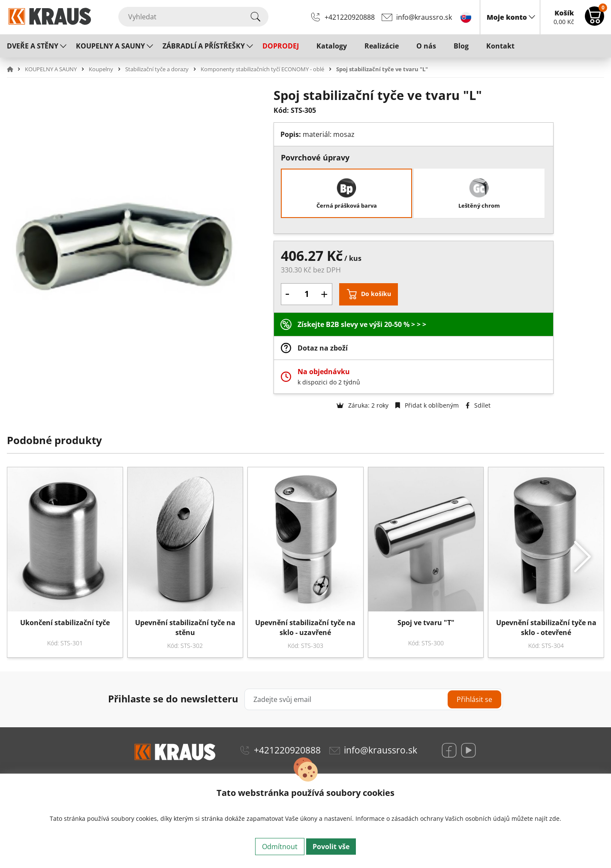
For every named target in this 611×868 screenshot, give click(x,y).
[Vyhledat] (193, 17)
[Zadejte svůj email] (374, 699)
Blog (461, 46)
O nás (426, 46)
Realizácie (382, 46)
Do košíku (376, 294)
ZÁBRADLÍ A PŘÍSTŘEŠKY (204, 46)
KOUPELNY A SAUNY (110, 46)
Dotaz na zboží (323, 348)
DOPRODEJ (281, 46)
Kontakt (500, 46)
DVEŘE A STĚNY (33, 46)
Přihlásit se (474, 699)
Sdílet (478, 405)
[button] (15, 69)
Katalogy (332, 46)
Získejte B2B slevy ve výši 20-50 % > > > (362, 324)
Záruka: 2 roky (363, 405)
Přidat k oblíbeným (427, 405)
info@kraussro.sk (424, 17)
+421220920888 (350, 17)
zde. (555, 818)
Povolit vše (331, 847)
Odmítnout (280, 847)
